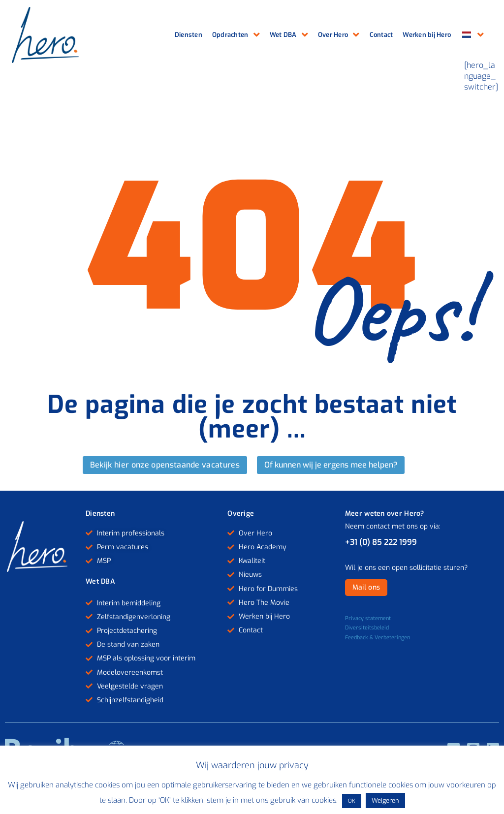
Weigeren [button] (385, 800)
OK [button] (352, 801)
